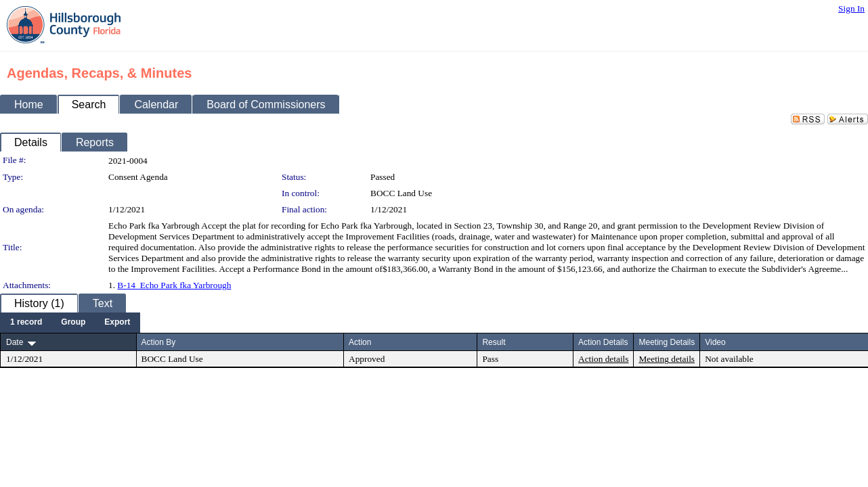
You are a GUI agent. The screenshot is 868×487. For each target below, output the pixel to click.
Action (360, 342)
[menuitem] (26, 323)
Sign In (851, 8)
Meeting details (667, 359)
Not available (729, 359)
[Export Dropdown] (117, 323)
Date (15, 342)
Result (494, 342)
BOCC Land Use (401, 193)
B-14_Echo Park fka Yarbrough (174, 285)
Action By (159, 342)
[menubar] (70, 323)
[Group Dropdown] (73, 323)
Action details (603, 359)
